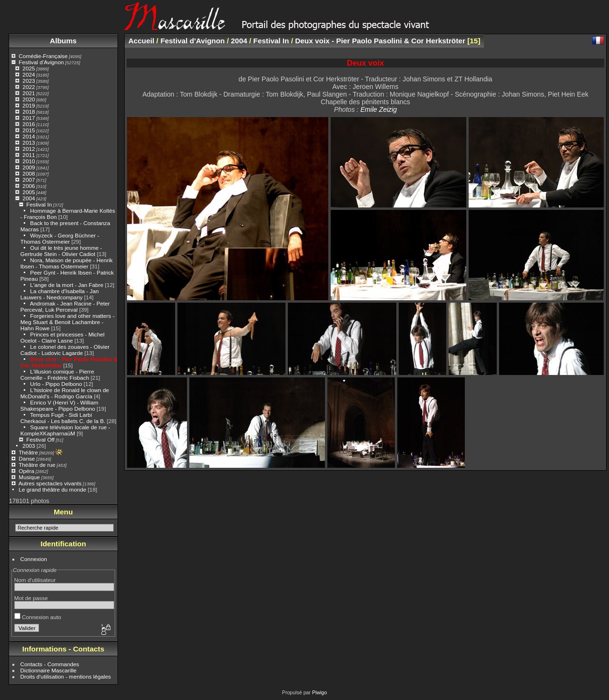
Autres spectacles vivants (50, 483)
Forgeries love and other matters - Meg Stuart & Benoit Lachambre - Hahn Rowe (68, 322)
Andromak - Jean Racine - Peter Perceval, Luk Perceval (65, 306)
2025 (29, 68)
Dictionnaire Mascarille (49, 670)
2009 (29, 167)
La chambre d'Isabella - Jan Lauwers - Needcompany (60, 294)
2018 (29, 112)
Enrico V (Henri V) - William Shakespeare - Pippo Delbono (59, 405)
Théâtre (28, 452)
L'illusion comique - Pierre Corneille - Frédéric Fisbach (57, 375)
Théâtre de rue (37, 465)
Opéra (26, 471)
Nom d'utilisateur (35, 580)
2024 (29, 74)
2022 (29, 87)
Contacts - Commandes (50, 664)
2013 (29, 143)
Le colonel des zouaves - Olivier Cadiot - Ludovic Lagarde (65, 350)
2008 (29, 173)
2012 (29, 149)
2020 (29, 99)
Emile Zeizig (378, 109)
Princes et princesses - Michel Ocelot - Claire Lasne (63, 337)
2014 (29, 136)
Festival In (39, 204)
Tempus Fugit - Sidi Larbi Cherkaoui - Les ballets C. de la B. (63, 418)
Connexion (34, 559)
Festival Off (40, 439)
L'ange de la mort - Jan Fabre (67, 285)
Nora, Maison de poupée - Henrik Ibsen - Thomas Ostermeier (67, 263)
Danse (27, 458)
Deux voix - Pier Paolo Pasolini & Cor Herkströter (380, 41)
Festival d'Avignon (41, 62)
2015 (29, 130)
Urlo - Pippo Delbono (56, 384)
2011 (29, 155)
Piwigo (319, 692)
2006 (29, 186)
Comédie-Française (43, 56)
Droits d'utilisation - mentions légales (66, 676)
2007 (29, 180)
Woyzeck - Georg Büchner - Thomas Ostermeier (60, 238)
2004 (29, 198)
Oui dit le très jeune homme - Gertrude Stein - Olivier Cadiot (61, 251)
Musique (29, 477)
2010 (29, 161)
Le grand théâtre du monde (52, 489)
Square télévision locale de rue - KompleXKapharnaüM (65, 430)
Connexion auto (38, 617)
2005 (29, 192)
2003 (29, 446)
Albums (63, 41)
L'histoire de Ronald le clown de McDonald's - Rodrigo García (65, 393)
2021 (29, 93)
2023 (29, 81)
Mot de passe (31, 598)
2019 (29, 105)
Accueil (142, 41)
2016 (29, 124)
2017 (29, 118)
